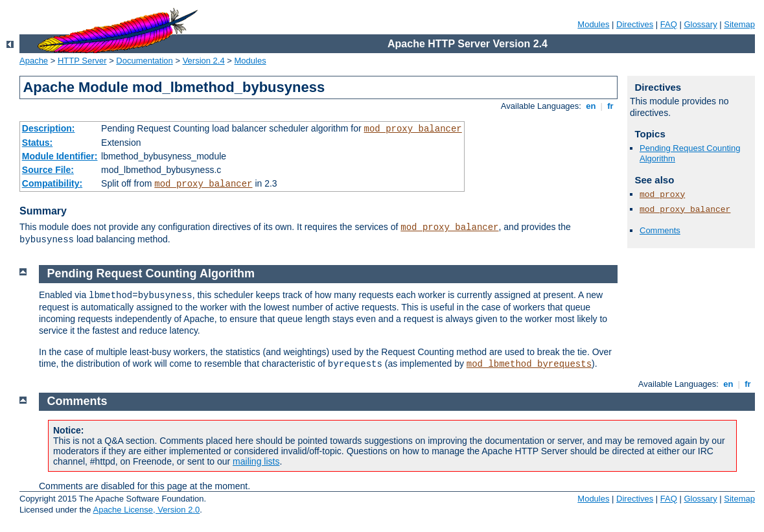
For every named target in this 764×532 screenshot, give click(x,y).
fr (611, 106)
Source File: (48, 170)
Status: (37, 143)
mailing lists (256, 461)
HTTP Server (82, 61)
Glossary (700, 24)
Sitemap (739, 24)
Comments (660, 230)
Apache (34, 61)
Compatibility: (52, 183)
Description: (49, 128)
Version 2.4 (204, 61)
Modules (593, 24)
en (591, 106)
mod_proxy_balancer (413, 129)
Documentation (144, 61)
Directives (635, 24)
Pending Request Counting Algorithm (151, 273)
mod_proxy (662, 195)
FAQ (669, 24)
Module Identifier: (60, 156)
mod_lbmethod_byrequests (529, 364)
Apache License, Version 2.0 (146, 510)
